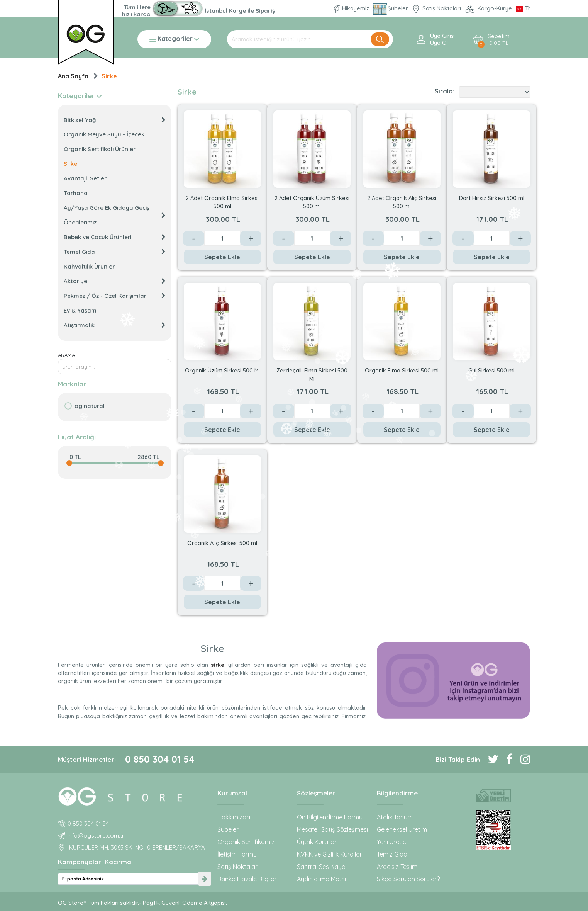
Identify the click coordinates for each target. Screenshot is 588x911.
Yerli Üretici (392, 842)
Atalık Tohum (395, 817)
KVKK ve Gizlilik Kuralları (330, 854)
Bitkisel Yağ (115, 120)
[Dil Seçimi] (523, 8)
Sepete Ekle (222, 257)
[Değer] (222, 238)
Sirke (109, 76)
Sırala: (445, 91)
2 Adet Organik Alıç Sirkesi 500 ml (402, 202)
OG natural (90, 406)
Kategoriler (174, 39)
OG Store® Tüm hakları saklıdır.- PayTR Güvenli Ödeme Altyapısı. (142, 903)
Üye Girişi (442, 36)
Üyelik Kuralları (317, 842)
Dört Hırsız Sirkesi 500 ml (492, 198)
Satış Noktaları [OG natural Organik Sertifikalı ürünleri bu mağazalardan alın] (437, 8)
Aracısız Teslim (397, 867)
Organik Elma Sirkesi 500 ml (402, 370)
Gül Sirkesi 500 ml (491, 370)
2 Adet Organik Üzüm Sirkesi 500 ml (312, 202)
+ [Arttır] (251, 238)
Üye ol (439, 43)
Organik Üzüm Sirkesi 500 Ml (222, 370)
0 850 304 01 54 (160, 759)
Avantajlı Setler (85, 178)
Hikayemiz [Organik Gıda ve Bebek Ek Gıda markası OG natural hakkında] (352, 8)
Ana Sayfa (73, 76)
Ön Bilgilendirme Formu (330, 817)
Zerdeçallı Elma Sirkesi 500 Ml (312, 374)
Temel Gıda (115, 252)
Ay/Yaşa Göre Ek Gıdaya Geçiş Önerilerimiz (115, 215)
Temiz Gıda (392, 854)
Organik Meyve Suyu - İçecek (104, 134)
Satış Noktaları (238, 867)
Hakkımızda (234, 817)
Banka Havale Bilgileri (247, 879)
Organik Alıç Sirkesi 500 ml (222, 543)
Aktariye (115, 281)
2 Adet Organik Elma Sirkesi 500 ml (222, 202)
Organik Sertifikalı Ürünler (100, 149)
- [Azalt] (194, 238)
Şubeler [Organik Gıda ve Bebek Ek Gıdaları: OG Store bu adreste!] (391, 8)
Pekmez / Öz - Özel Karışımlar (115, 296)
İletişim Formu (237, 854)
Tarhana (76, 193)
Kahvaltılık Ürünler (89, 266)
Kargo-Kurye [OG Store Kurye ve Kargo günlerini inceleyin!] (489, 8)
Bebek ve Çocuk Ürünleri (115, 237)
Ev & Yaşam (80, 310)
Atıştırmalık (115, 325)
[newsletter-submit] (205, 879)
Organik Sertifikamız (246, 842)
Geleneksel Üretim (402, 829)
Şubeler (228, 829)
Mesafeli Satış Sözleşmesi (332, 829)
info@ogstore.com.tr (96, 835)
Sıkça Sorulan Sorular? (408, 879)
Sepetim (499, 40)
